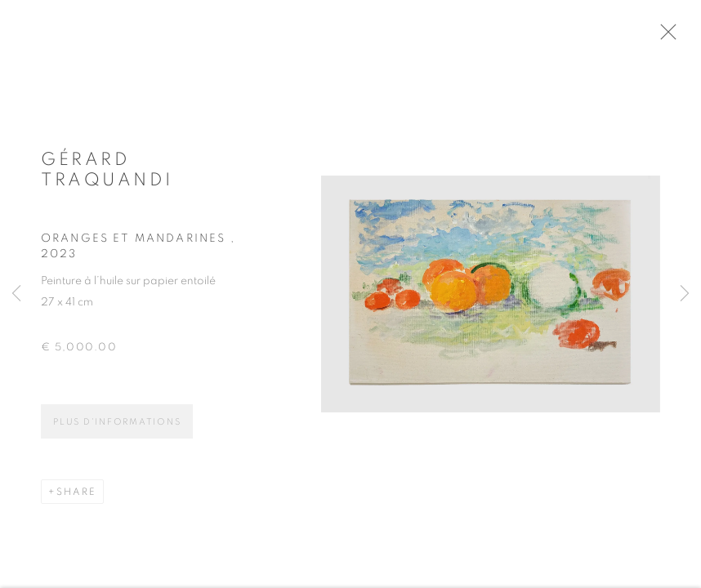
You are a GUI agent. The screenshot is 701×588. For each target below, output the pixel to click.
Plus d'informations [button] (117, 428)
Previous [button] (16, 294)
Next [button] (685, 294)
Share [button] (76, 498)
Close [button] (678, 37)
